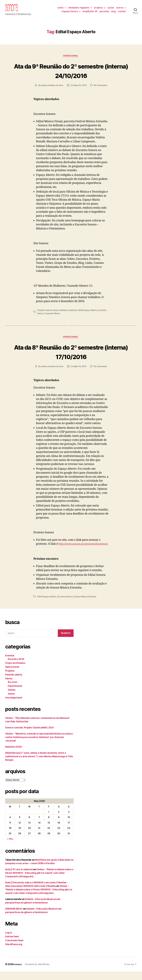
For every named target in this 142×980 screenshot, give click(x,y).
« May (10, 847)
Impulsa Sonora (70, 13)
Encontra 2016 (16, 667)
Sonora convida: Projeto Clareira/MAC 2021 (30, 736)
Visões (12, 698)
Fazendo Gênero (62, 318)
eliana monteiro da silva (51, 90)
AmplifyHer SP (90, 13)
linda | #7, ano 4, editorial (19, 878)
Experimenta (15, 694)
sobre (61, 10)
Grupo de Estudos (15, 671)
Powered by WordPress (38, 973)
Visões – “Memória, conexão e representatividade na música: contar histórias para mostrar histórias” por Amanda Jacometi (39, 746)
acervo (120, 10)
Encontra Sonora (45, 318)
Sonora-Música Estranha (87, 605)
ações (111, 10)
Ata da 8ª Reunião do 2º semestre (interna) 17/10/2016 (71, 356)
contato (122, 13)
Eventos (10, 664)
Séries (9, 687)
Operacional (71, 60)
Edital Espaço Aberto (89, 315)
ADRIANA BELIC (14, 917)
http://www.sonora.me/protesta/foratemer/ (63, 552)
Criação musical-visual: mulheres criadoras (57, 315)
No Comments (101, 90)
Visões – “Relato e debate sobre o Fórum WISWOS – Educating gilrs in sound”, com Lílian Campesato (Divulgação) (39, 881)
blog (114, 13)
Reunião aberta (14, 683)
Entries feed (12, 945)
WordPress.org (14, 953)
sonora (18, 973)
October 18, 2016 (79, 371)
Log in (8, 941)
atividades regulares (79, 10)
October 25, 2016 (79, 90)
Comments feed (14, 949)
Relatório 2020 (14, 755)
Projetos (10, 679)
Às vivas (13, 690)
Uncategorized (14, 706)
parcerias (104, 13)
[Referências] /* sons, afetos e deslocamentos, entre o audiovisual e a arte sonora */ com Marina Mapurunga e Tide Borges (39, 765)
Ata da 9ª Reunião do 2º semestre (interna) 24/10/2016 (71, 75)
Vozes (11, 702)
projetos (98, 10)
